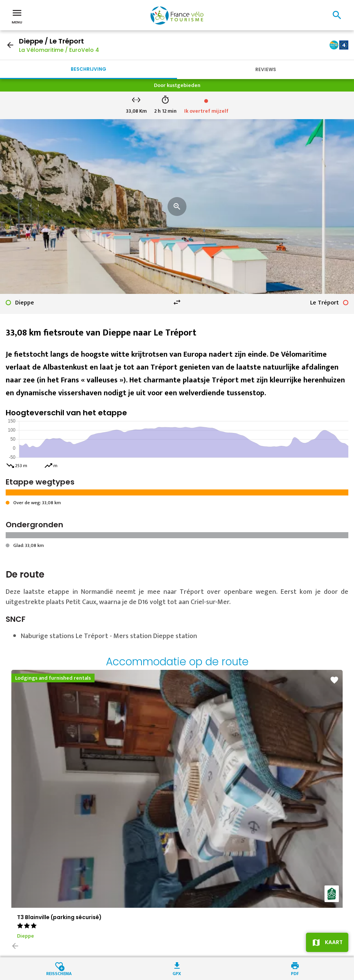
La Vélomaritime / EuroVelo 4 (59, 50)
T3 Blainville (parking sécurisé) (59, 917)
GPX (177, 973)
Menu (17, 16)
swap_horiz (177, 302)
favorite (334, 680)
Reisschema (59, 973)
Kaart (334, 942)
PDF (295, 973)
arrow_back (10, 45)
